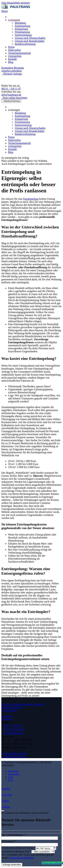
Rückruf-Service (11, 101)
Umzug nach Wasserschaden (30, 38)
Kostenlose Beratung (13, 68)
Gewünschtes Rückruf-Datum (18, 848)
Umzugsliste (15, 56)
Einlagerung (21, 29)
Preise (11, 47)
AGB (11, 777)
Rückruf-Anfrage (12, 74)
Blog (11, 62)
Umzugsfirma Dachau (14, 757)
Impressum (13, 771)
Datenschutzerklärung (22, 858)
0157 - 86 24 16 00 (14, 729)
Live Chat (7, 795)
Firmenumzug (22, 32)
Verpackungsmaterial (19, 53)
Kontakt (12, 59)
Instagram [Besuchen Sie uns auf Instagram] (7, 719)
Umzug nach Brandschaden (30, 41)
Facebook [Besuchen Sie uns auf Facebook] (7, 716)
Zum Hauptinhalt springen (16, 3)
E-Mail (5, 801)
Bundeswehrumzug (25, 44)
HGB (11, 780)
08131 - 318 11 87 (11, 89)
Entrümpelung (23, 26)
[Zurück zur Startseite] (16, 8)
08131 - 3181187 (13, 726)
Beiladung (20, 23)
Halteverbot (14, 50)
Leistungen (14, 20)
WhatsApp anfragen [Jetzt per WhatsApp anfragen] (52, 863)
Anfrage (6, 807)
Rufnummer (9, 841)
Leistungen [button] (14, 110)
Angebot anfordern (12, 71)
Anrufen (6, 789)
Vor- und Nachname (13, 835)
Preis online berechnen (14, 98)
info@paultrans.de (11, 95)
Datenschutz (14, 774)
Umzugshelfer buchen (14, 754)
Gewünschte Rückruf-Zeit (16, 852)
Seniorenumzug (23, 35)
